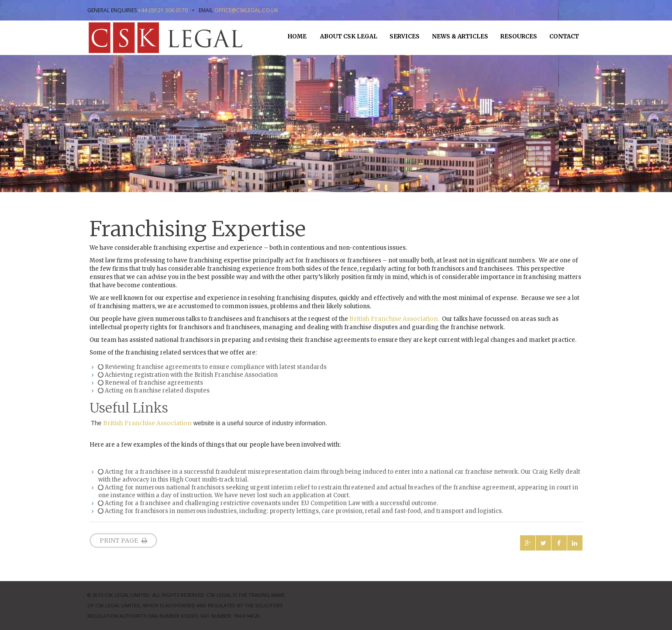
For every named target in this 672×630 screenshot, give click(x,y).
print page (123, 540)
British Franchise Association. (394, 319)
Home (297, 36)
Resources (519, 36)
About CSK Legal (348, 36)
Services (405, 36)
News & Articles (460, 36)
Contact (564, 36)
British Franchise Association (147, 423)
